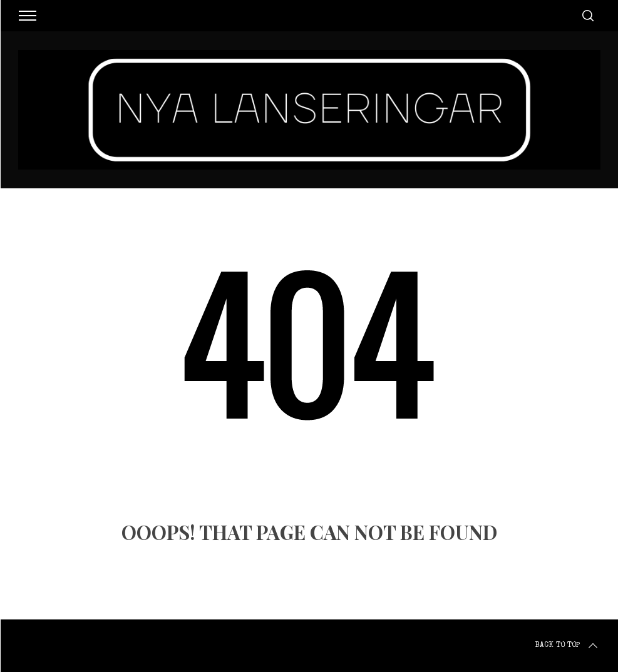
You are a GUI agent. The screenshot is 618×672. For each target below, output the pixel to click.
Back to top (567, 646)
